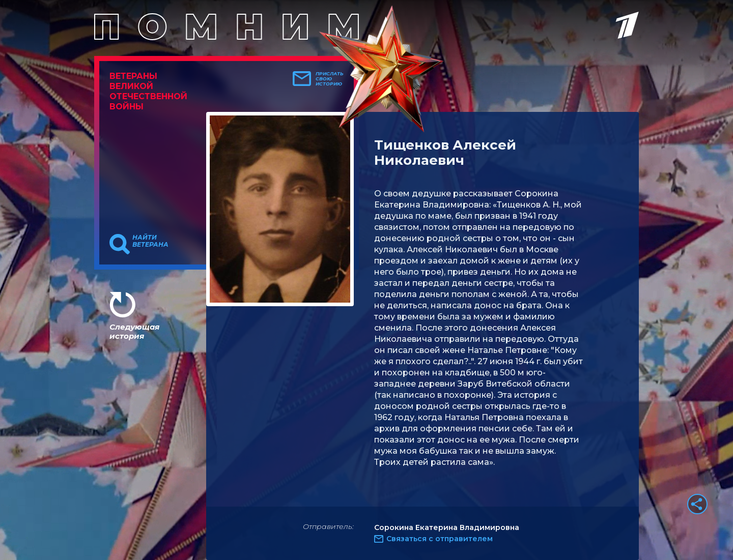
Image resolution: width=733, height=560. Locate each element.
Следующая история (134, 331)
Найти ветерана (150, 241)
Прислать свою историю (330, 79)
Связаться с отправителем (440, 539)
